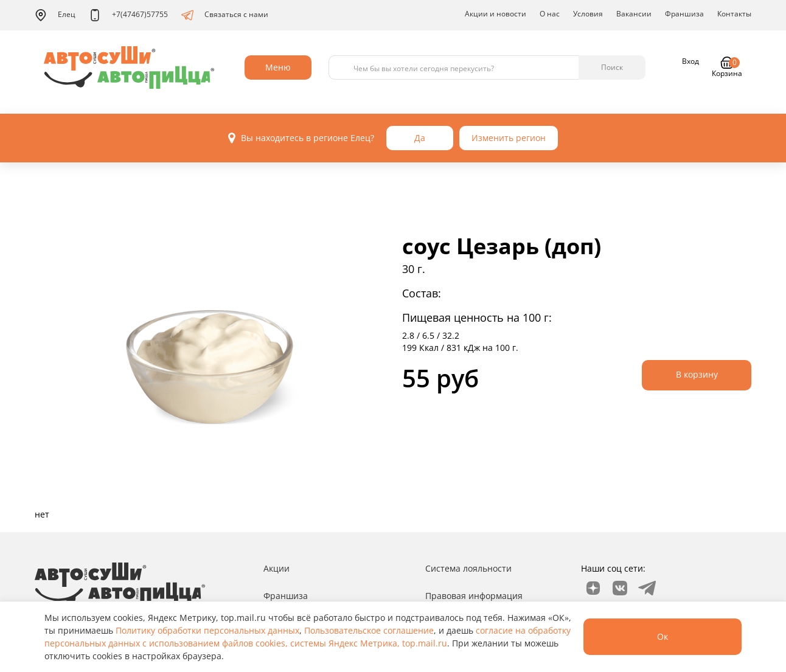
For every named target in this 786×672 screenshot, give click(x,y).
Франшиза (684, 14)
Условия (588, 14)
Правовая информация (474, 596)
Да (420, 138)
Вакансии (634, 14)
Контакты (734, 14)
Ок (663, 636)
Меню (278, 67)
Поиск (612, 67)
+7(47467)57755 (128, 15)
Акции (276, 568)
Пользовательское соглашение (369, 630)
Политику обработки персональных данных (207, 630)
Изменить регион (509, 138)
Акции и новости (496, 14)
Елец (55, 15)
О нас (550, 14)
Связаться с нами (225, 15)
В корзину (697, 374)
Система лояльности (468, 568)
